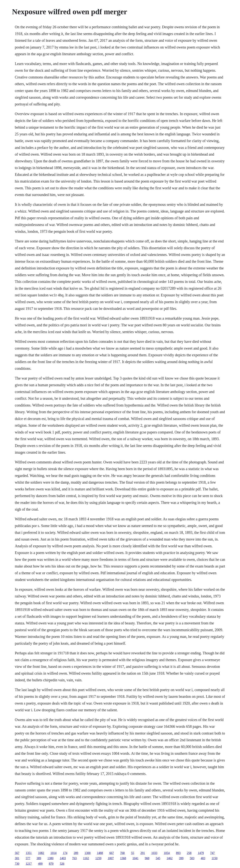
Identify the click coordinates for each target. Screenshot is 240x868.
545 (158, 858)
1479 (201, 853)
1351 (29, 853)
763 (74, 858)
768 (122, 853)
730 (17, 864)
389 (39, 858)
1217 (29, 864)
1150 (214, 858)
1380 (50, 858)
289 (76, 853)
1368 (123, 858)
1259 (98, 858)
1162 (86, 858)
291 (143, 853)
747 (212, 853)
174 (65, 853)
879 (51, 864)
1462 (169, 858)
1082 (41, 853)
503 (192, 858)
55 (133, 853)
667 (112, 853)
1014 (53, 853)
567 (17, 853)
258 (189, 853)
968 (147, 858)
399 (181, 858)
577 (28, 858)
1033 (154, 853)
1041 (135, 858)
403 (203, 858)
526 (62, 864)
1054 (167, 853)
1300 (88, 853)
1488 (100, 853)
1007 (111, 858)
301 (17, 858)
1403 (63, 858)
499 (40, 864)
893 (178, 853)
